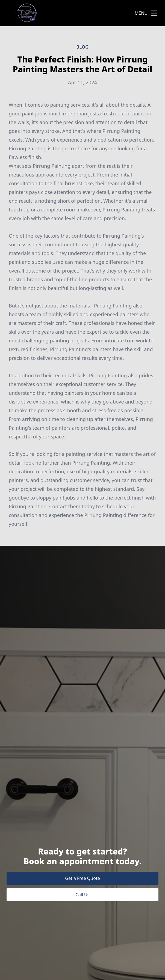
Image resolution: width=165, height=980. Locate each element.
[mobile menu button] (154, 13)
